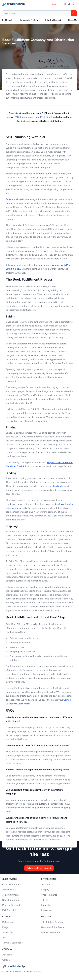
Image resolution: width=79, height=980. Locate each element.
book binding (54, 486)
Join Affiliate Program (52, 922)
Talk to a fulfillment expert (39, 868)
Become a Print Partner (53, 927)
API (4, 938)
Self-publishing (14, 199)
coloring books (13, 508)
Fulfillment (7, 20)
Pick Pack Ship (10, 910)
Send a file (8, 933)
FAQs (5, 927)
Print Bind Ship (16, 972)
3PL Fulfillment (10, 895)
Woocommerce (49, 895)
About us (7, 955)
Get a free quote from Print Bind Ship (36, 117)
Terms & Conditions (12, 943)
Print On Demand (53, 20)
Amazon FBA (9, 890)
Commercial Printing (29, 20)
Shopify (45, 890)
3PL (56, 156)
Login (54, 4)
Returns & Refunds (51, 933)
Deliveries (8, 922)
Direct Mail (73, 20)
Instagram (46, 910)
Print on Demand (11, 905)
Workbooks (67, 504)
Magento (46, 905)
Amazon (46, 885)
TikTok (45, 900)
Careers (6, 960)
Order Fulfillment (11, 885)
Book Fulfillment (11, 900)
